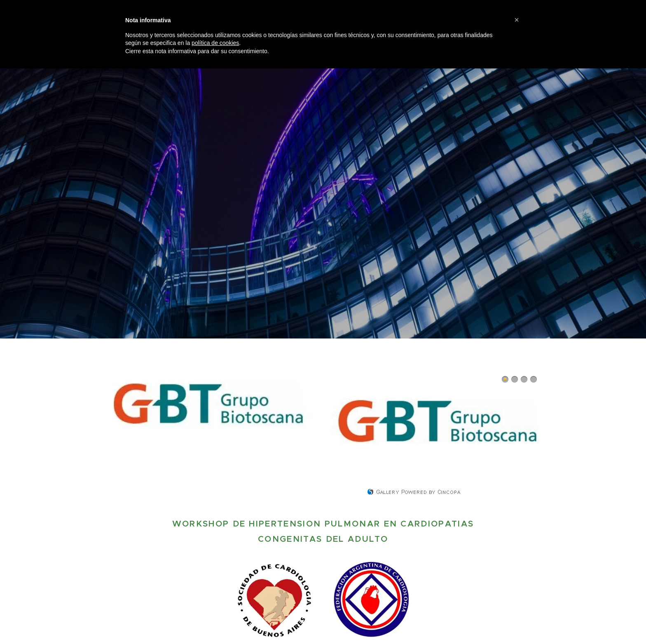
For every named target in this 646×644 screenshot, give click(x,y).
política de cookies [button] (215, 43)
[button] (517, 20)
